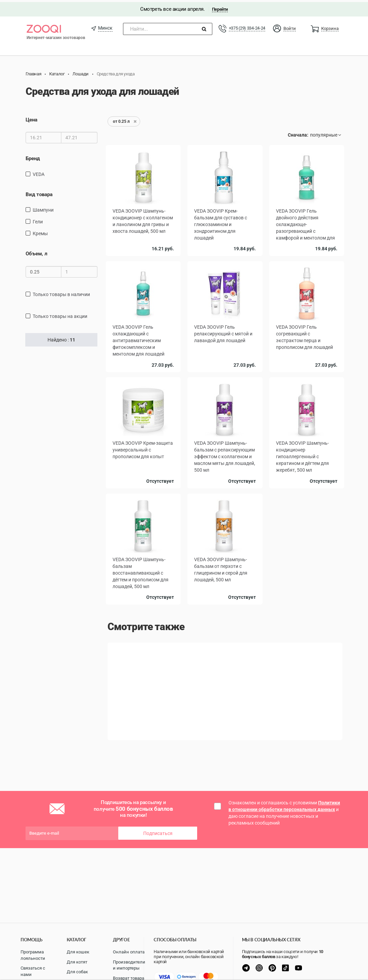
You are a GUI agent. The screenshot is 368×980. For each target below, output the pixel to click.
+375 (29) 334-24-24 (247, 26)
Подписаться (158, 831)
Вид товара (39, 192)
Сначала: (298, 133)
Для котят (77, 962)
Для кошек (78, 952)
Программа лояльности (33, 955)
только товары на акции (60, 314)
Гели (38, 220)
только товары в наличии (61, 292)
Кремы (40, 231)
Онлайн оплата (129, 952)
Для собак (77, 972)
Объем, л (37, 252)
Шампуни (43, 208)
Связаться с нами (33, 971)
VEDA (39, 172)
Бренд (33, 156)
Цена (32, 118)
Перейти (220, 7)
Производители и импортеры (129, 965)
